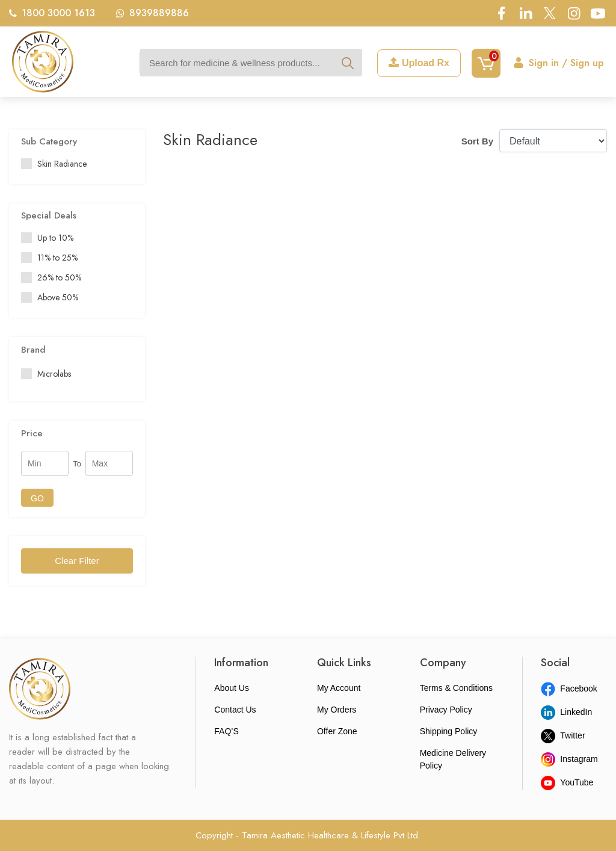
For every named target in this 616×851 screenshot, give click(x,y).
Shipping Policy (449, 731)
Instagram (569, 759)
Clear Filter (77, 561)
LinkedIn (566, 712)
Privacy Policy (446, 710)
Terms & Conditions (456, 688)
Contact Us (235, 710)
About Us (232, 688)
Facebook (569, 689)
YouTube (567, 782)
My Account (339, 688)
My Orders (337, 710)
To (77, 464)
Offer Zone (337, 731)
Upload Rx (419, 63)
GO (37, 498)
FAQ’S (226, 731)
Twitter (563, 735)
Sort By (477, 141)
